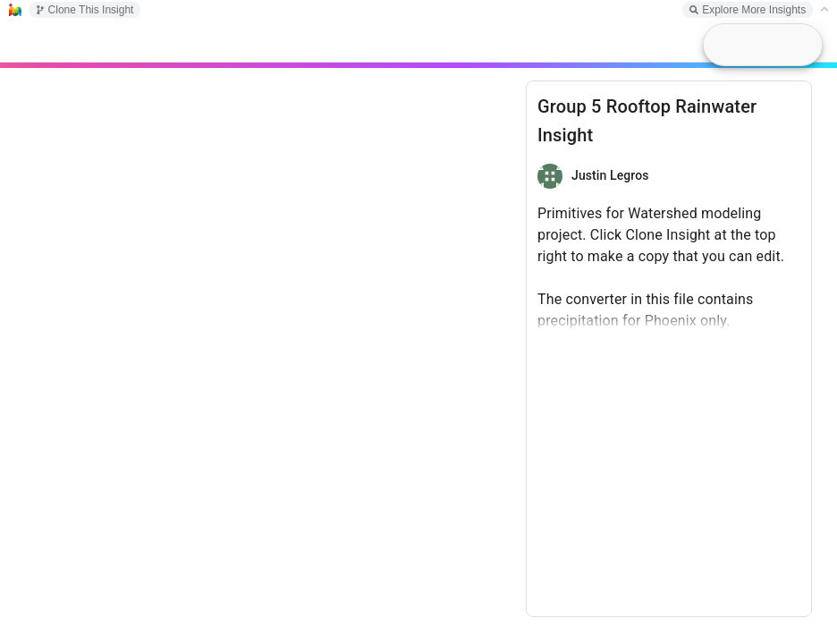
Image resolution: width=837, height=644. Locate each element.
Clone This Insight (85, 10)
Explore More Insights (748, 10)
